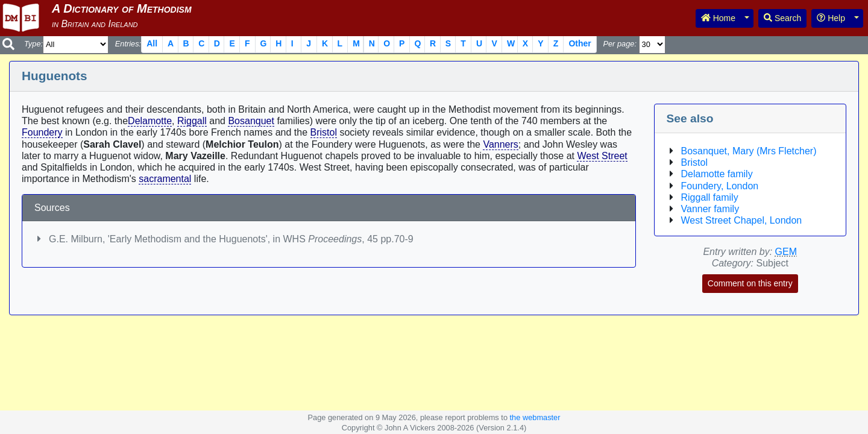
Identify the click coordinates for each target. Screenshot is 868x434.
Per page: (620, 44)
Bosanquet (251, 121)
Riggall (192, 121)
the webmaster (535, 417)
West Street (602, 156)
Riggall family (710, 197)
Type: (33, 44)
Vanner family (710, 209)
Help (831, 18)
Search (782, 18)
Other (580, 43)
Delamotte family (717, 174)
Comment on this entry (750, 283)
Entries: (128, 44)
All (152, 43)
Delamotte (150, 121)
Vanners (500, 144)
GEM (786, 252)
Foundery (42, 132)
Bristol (324, 132)
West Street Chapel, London (742, 220)
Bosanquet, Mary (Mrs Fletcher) (749, 151)
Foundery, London (720, 186)
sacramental (165, 179)
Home (718, 18)
